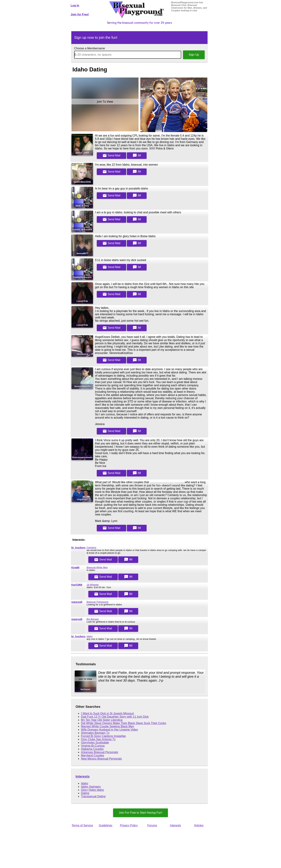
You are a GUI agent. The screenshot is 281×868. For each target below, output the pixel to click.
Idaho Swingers (91, 787)
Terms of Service (82, 825)
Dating (85, 793)
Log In (75, 5)
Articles (199, 825)
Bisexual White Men (97, 567)
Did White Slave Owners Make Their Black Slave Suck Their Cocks (124, 723)
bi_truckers (78, 548)
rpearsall (77, 602)
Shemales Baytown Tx (95, 733)
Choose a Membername (90, 48)
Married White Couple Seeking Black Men (108, 726)
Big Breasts (93, 619)
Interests (83, 776)
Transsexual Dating (93, 796)
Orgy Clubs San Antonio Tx (98, 739)
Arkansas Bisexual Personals (100, 752)
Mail (111, 156)
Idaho (90, 636)
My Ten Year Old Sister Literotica (102, 720)
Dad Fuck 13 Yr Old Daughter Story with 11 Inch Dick (115, 717)
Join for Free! (80, 14)
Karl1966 (77, 585)
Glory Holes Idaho (92, 790)
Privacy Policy (129, 825)
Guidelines (106, 825)
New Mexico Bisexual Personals (101, 759)
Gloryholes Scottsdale (95, 743)
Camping (91, 547)
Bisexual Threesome (97, 602)
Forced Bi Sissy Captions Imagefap (103, 736)
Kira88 (75, 567)
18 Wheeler (93, 585)
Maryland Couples (93, 755)
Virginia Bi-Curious (93, 746)
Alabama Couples (92, 749)
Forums (152, 825)
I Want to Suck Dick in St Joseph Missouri (108, 713)
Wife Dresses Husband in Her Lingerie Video (109, 730)
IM (137, 156)
